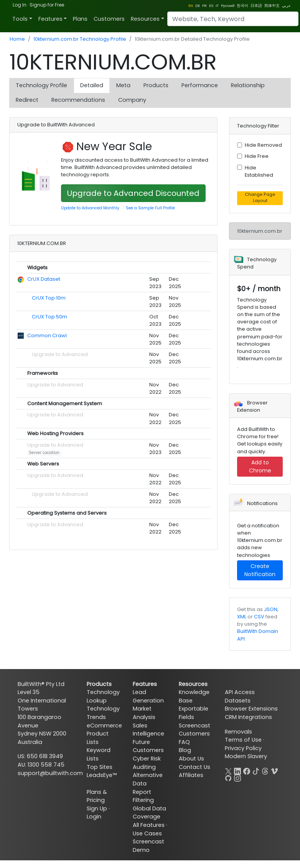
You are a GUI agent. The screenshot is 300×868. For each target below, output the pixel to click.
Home (17, 39)
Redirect (27, 100)
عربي (286, 6)
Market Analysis (144, 713)
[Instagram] (237, 777)
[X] (228, 770)
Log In (20, 5)
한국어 (242, 6)
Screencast (195, 726)
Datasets (238, 701)
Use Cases (147, 833)
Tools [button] (20, 19)
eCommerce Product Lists (104, 734)
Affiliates (191, 775)
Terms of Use (243, 740)
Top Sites (100, 767)
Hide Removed (263, 145)
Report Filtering (143, 796)
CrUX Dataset (44, 279)
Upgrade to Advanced (60, 354)
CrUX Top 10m (49, 298)
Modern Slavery (246, 756)
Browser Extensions (251, 709)
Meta (123, 85)
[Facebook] (247, 770)
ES (211, 6)
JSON (271, 609)
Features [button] (50, 19)
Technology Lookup (103, 696)
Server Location (44, 453)
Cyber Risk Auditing (147, 763)
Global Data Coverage (149, 813)
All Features (149, 825)
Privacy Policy (243, 748)
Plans (80, 19)
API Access (240, 692)
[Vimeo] (274, 770)
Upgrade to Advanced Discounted (133, 193)
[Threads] (265, 770)
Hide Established (259, 171)
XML (242, 617)
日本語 (256, 6)
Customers (109, 19)
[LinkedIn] (237, 770)
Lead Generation (148, 696)
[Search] (233, 19)
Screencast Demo (148, 846)
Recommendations (78, 100)
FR (204, 6)
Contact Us (195, 767)
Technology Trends (103, 713)
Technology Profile (41, 85)
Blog (185, 750)
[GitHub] (228, 777)
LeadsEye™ (102, 775)
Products (156, 85)
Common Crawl (47, 335)
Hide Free (257, 156)
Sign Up (97, 808)
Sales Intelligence (148, 730)
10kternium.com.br (260, 231)
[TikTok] (256, 770)
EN (191, 6)
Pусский (228, 6)
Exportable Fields (194, 713)
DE (198, 6)
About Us (191, 759)
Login (94, 817)
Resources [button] (145, 19)
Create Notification (260, 570)
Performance (200, 85)
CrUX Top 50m (49, 317)
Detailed (92, 85)
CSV (259, 617)
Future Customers (148, 746)
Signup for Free (47, 5)
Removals (238, 732)
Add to (260, 466)
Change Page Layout (260, 198)
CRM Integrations (248, 717)
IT (217, 6)
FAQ (184, 742)
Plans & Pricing (97, 796)
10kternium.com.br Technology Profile (80, 39)
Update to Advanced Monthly (90, 208)
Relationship (248, 85)
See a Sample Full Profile (150, 208)
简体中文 (272, 6)
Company (132, 100)
